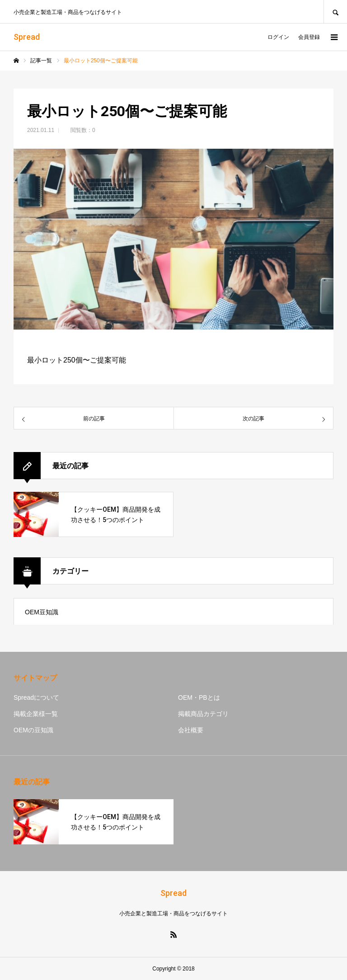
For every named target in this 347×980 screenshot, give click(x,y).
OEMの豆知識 (33, 730)
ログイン (278, 37)
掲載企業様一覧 (36, 714)
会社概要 (191, 730)
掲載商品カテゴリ (203, 714)
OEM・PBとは (199, 697)
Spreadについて (36, 697)
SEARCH (335, 12)
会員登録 (309, 37)
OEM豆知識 (42, 612)
